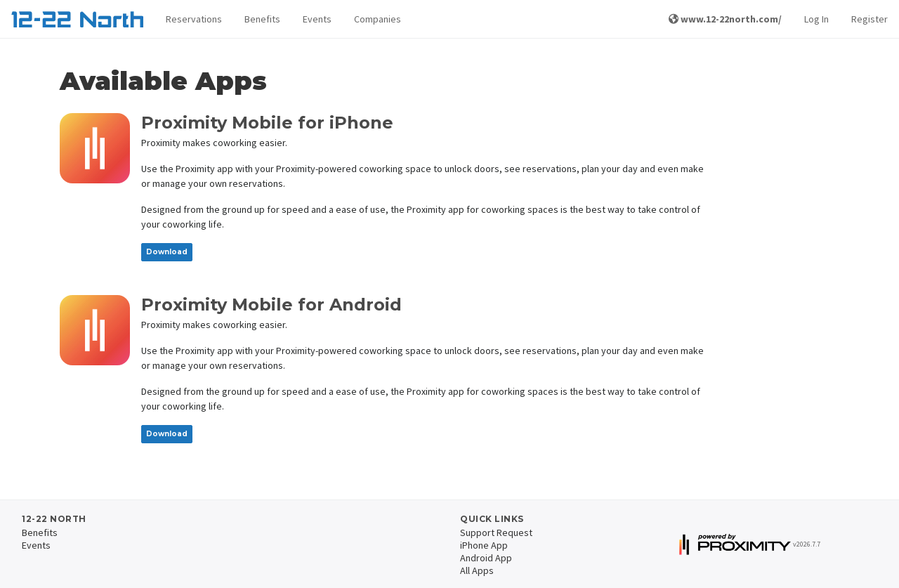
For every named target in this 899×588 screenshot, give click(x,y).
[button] (194, 19)
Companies (378, 19)
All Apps (477, 570)
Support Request (496, 533)
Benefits (262, 19)
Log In (816, 19)
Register (870, 19)
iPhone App (484, 545)
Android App (486, 558)
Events (317, 19)
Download (167, 252)
